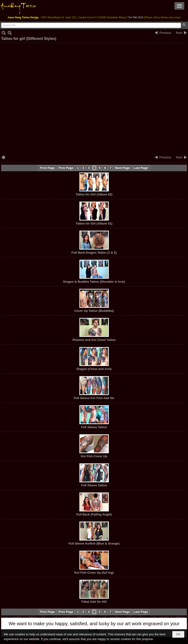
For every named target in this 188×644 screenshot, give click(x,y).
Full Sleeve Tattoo (94, 427)
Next (179, 33)
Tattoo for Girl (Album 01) (94, 223)
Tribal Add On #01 (94, 602)
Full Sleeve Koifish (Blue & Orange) (94, 543)
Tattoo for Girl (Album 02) (94, 194)
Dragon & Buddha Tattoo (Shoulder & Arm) (94, 282)
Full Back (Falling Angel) (94, 514)
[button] (179, 6)
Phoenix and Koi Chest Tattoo (94, 340)
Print (4, 157)
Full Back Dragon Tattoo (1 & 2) (94, 253)
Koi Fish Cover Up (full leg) (94, 573)
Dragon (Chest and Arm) (94, 369)
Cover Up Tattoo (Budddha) (94, 311)
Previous (165, 33)
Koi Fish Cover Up (94, 456)
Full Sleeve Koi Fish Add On (94, 398)
